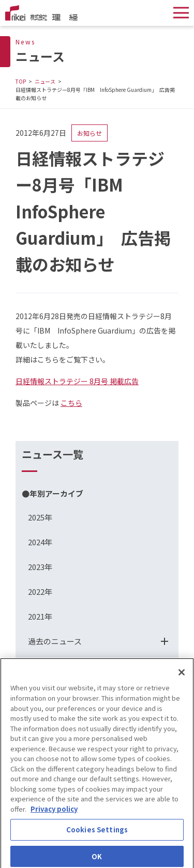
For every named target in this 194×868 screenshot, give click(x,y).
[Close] (182, 676)
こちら (71, 403)
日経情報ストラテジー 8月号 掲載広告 (77, 381)
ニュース (45, 81)
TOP (21, 81)
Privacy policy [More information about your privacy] (54, 812)
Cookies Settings (97, 833)
